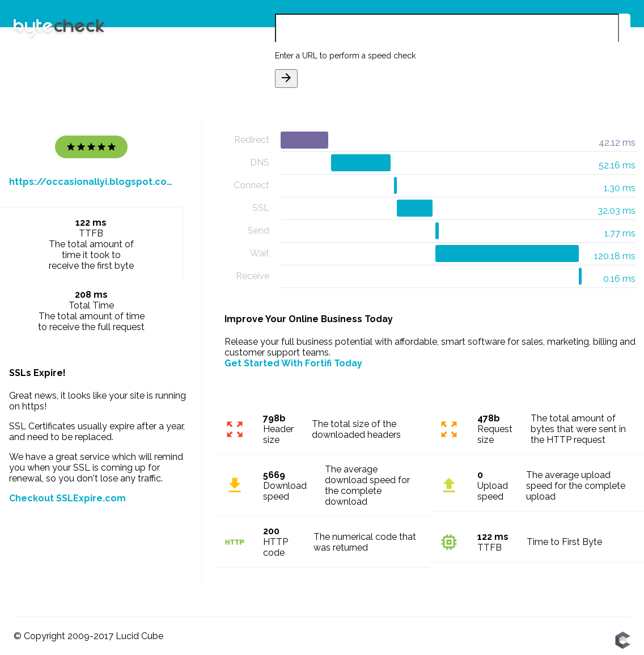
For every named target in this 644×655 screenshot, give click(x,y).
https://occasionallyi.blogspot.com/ (92, 182)
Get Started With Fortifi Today (293, 363)
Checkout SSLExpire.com (67, 498)
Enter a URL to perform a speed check (345, 56)
